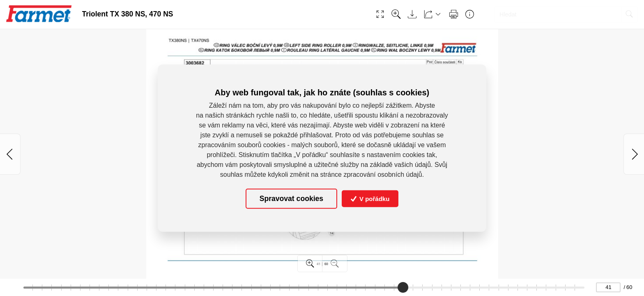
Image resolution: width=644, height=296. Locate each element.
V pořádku (370, 199)
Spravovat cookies (291, 199)
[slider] (403, 287)
